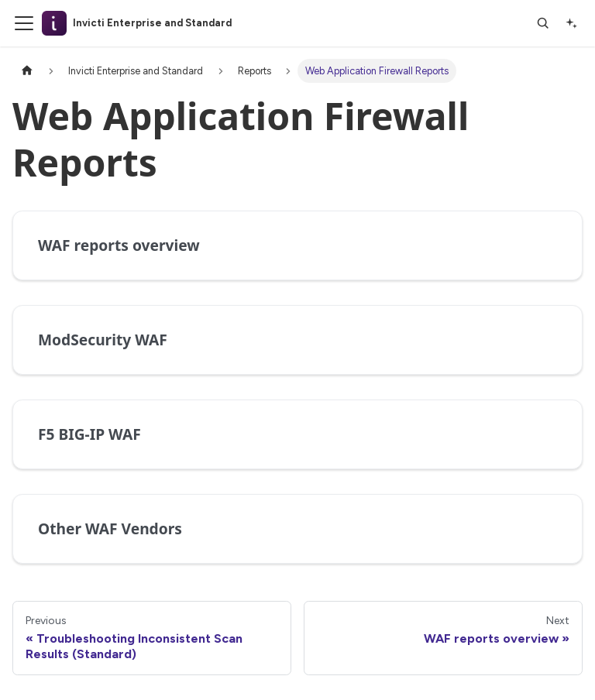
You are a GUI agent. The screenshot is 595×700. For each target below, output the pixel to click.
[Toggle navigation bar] (24, 23)
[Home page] (27, 71)
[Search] (543, 23)
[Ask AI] (571, 23)
